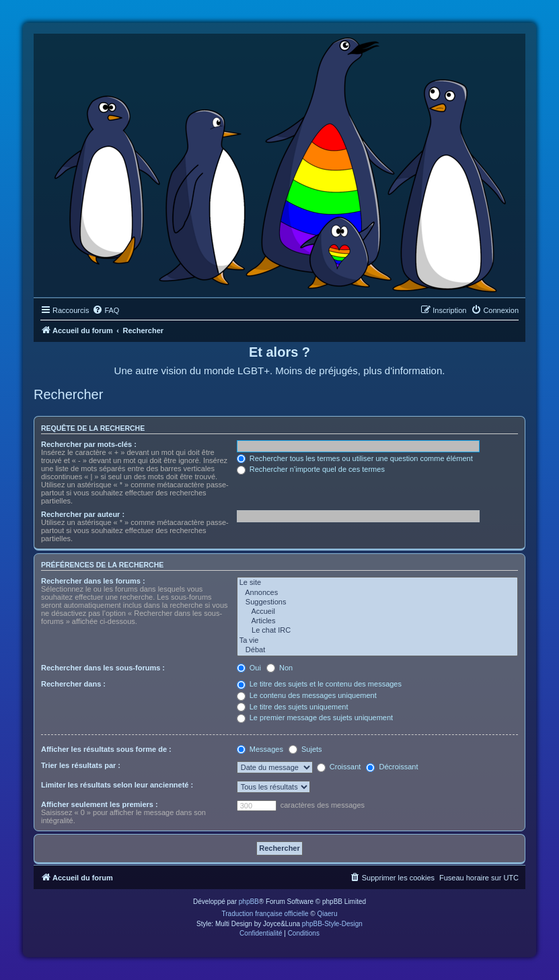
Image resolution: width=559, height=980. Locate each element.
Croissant (339, 767)
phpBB (249, 902)
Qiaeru (327, 914)
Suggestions (377, 602)
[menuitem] (106, 310)
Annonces (377, 593)
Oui (249, 668)
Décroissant (392, 767)
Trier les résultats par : (81, 765)
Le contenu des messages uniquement (307, 695)
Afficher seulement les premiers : (100, 804)
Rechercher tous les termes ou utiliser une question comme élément (355, 458)
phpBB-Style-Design (332, 924)
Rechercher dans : (73, 684)
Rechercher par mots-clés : (89, 444)
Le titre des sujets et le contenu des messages (319, 684)
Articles (377, 621)
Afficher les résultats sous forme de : (106, 749)
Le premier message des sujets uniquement (315, 717)
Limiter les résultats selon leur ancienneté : (117, 785)
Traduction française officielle (265, 914)
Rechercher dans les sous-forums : (103, 668)
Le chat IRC (377, 631)
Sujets (305, 749)
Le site (377, 583)
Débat (377, 650)
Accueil (377, 612)
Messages (260, 749)
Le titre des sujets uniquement (293, 707)
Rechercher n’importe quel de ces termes (311, 469)
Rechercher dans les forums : (93, 581)
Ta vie (377, 641)
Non (279, 668)
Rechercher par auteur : (83, 514)
